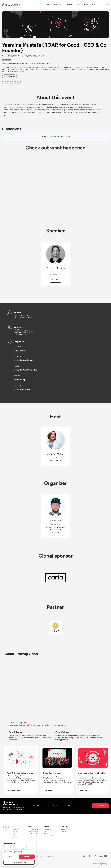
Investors (15, 829)
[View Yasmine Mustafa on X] (56, 264)
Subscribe (100, 806)
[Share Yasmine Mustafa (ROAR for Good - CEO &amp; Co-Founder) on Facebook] (4, 82)
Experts (14, 831)
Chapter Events (33, 831)
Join (47, 5)
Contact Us (63, 831)
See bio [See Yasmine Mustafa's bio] (55, 280)
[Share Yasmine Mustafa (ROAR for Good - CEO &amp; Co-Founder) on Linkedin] (14, 82)
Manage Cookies (19, 862)
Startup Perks (82, 5)
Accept (27, 857)
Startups (15, 833)
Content (68, 5)
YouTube (47, 833)
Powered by (100, 864)
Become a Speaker (34, 833)
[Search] (101, 5)
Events (57, 5)
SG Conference (33, 829)
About (94, 5)
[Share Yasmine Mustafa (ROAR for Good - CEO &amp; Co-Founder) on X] (9, 82)
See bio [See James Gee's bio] (55, 532)
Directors (15, 837)
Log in (106, 5)
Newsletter (47, 829)
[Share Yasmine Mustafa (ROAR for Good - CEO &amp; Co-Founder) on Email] (19, 82)
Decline (11, 857)
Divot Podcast (48, 835)
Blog (46, 831)
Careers (62, 829)
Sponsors (15, 835)
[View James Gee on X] (56, 516)
